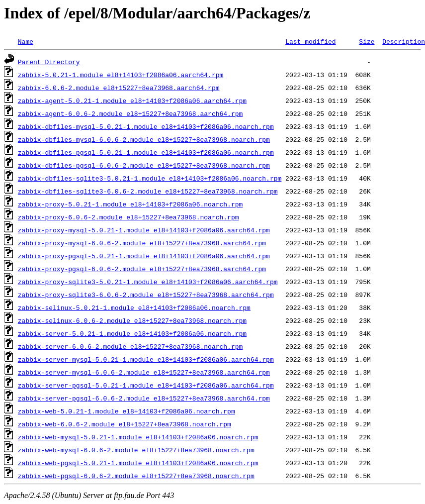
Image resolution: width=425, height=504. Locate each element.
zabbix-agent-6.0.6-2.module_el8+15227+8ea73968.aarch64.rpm (130, 113)
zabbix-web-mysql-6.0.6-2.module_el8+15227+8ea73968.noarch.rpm (136, 450)
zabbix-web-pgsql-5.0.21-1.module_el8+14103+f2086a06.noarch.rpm (138, 463)
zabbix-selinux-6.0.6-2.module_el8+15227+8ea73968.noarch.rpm (132, 320)
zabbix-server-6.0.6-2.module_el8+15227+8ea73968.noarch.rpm (130, 346)
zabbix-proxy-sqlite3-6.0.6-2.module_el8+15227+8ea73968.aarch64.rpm (146, 295)
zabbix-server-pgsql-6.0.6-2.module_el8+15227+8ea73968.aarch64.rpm (144, 398)
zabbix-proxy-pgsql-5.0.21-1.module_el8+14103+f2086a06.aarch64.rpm (144, 256)
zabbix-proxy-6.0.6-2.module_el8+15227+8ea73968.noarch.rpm (128, 217)
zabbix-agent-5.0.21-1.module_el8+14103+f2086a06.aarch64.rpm (132, 101)
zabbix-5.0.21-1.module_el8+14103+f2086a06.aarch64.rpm (121, 75)
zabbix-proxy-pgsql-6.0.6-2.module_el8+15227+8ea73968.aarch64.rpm (142, 269)
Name (26, 41)
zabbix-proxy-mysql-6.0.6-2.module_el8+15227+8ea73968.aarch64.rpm (142, 243)
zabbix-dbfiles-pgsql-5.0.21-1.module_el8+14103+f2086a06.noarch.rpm (146, 152)
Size (367, 41)
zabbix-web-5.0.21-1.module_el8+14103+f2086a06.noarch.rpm (127, 411)
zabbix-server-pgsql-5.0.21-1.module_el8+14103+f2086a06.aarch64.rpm (146, 385)
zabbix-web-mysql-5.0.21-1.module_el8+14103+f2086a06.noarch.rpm (138, 437)
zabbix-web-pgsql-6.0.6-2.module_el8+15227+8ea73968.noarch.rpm (136, 476)
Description (404, 41)
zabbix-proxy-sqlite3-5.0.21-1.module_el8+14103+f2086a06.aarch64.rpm (148, 282)
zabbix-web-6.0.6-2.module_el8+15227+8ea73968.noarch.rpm (125, 424)
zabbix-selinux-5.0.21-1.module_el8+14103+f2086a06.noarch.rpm (134, 307)
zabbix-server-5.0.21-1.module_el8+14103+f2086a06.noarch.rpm (132, 333)
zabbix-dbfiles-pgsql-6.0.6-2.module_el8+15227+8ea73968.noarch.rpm (144, 165)
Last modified (310, 41)
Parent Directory (49, 62)
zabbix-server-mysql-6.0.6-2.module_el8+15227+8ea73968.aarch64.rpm (144, 372)
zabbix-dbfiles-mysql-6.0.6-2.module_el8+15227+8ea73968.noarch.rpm (144, 139)
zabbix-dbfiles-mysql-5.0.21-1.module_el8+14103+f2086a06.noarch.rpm (146, 126)
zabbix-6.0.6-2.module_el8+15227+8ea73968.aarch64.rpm (119, 88)
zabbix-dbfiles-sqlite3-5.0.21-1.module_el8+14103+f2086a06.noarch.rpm (150, 178)
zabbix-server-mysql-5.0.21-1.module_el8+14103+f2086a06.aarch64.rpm (146, 359)
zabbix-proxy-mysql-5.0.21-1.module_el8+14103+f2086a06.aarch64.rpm (144, 230)
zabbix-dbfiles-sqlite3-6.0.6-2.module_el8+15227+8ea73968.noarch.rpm (148, 191)
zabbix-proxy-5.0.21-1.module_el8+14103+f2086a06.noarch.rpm (130, 204)
